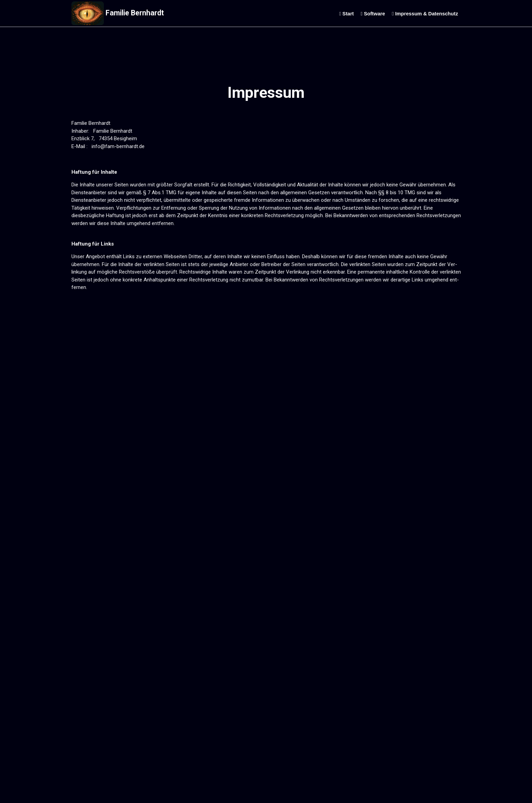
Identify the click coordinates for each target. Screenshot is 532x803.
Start (347, 14)
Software (373, 14)
